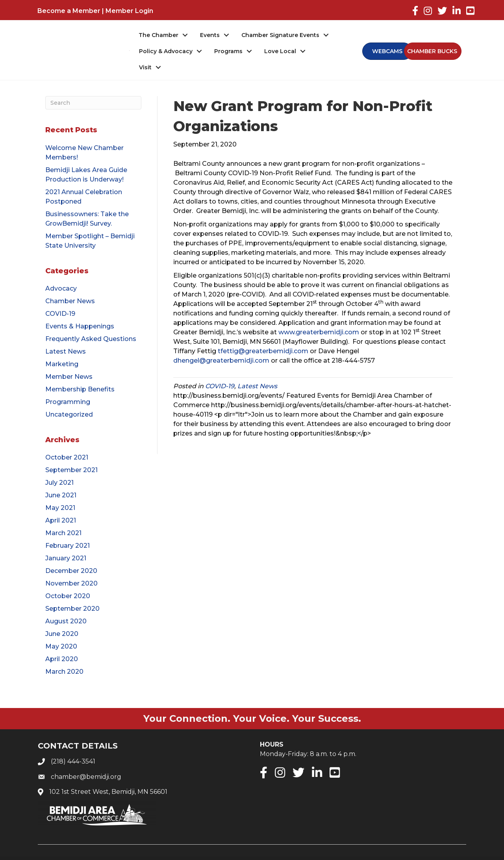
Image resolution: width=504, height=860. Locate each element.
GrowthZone (341, 852)
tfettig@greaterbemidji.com (263, 336)
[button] (431, 44)
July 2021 (59, 468)
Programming (68, 386)
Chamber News (70, 286)
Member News (69, 361)
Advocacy (61, 273)
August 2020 (66, 606)
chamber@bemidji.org (86, 761)
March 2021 (63, 518)
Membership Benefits (80, 374)
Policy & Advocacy (166, 52)
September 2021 (71, 455)
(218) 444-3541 (73, 746)
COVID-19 (60, 298)
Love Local (281, 52)
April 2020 (62, 644)
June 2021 (61, 480)
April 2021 (61, 505)
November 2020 (71, 568)
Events (210, 35)
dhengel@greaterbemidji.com (221, 346)
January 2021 (66, 543)
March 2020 (64, 657)
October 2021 (67, 442)
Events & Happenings (80, 311)
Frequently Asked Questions (91, 323)
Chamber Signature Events (281, 35)
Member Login (129, 11)
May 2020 (61, 631)
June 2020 (62, 619)
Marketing (62, 349)
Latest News (66, 336)
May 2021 (60, 493)
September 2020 (72, 594)
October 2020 (68, 581)
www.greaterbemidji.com (319, 317)
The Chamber (159, 35)
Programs (229, 52)
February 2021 (68, 531)
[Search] (93, 88)
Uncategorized (69, 399)
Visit (324, 52)
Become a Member (69, 11)
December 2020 (71, 556)
